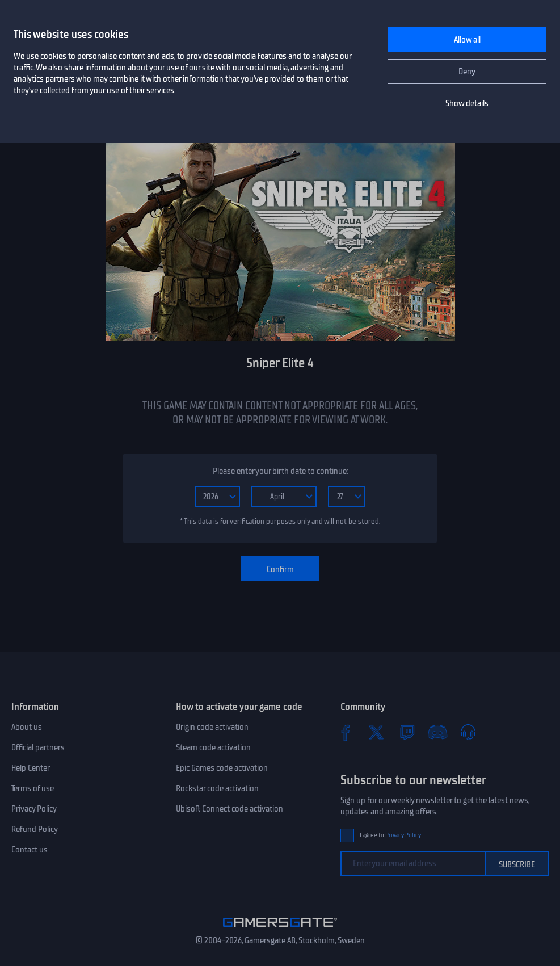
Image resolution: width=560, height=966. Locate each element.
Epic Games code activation (222, 768)
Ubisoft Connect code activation (230, 809)
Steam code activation (213, 747)
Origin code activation (212, 727)
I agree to (390, 835)
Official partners (38, 747)
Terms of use (33, 788)
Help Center (31, 768)
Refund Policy (35, 829)
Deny (467, 72)
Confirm (280, 569)
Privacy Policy (34, 809)
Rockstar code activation (217, 788)
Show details (467, 103)
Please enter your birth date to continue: (280, 471)
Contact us (30, 850)
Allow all (467, 40)
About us (27, 727)
